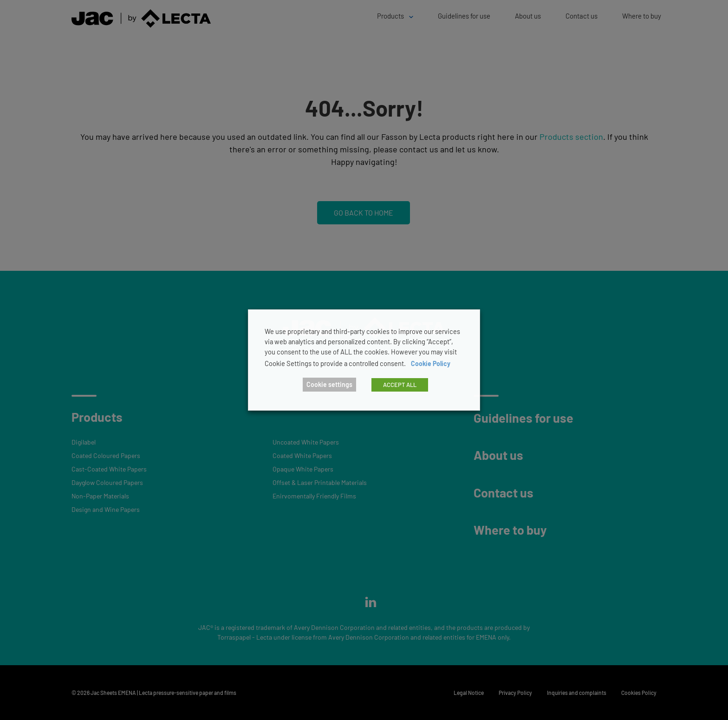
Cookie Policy (431, 363)
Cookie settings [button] (329, 384)
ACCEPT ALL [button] (400, 385)
